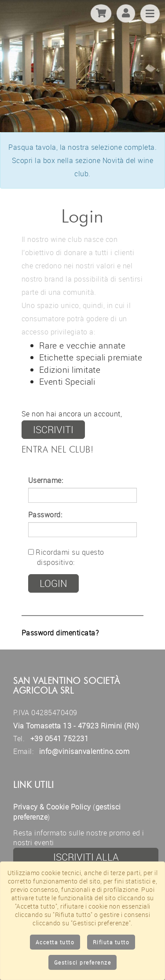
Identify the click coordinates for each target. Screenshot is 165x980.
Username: (46, 480)
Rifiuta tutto (111, 942)
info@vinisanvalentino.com (84, 751)
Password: (45, 515)
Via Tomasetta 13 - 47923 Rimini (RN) (76, 726)
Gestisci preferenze (83, 962)
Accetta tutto (55, 942)
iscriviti (53, 429)
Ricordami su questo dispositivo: (66, 557)
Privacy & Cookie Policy (52, 807)
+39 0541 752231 (60, 739)
